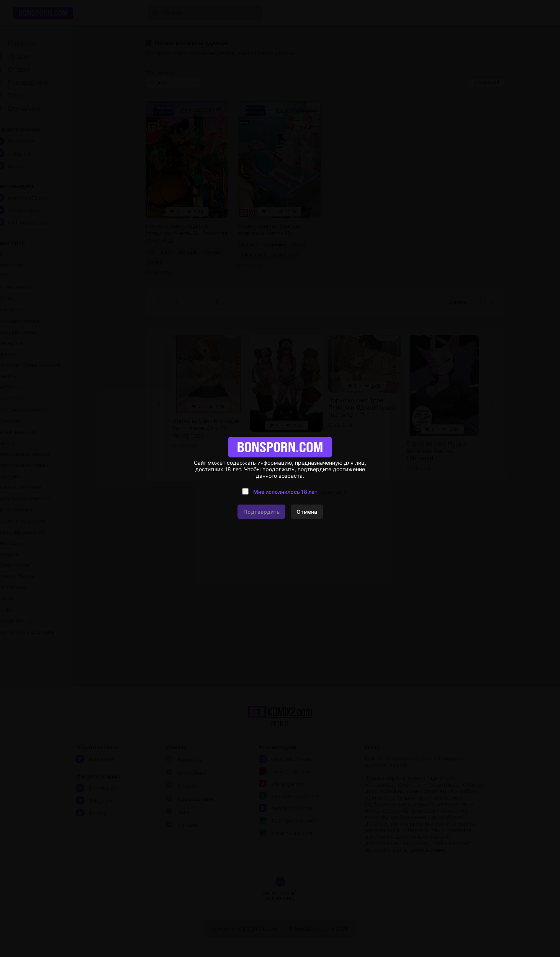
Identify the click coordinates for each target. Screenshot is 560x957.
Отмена (307, 512)
